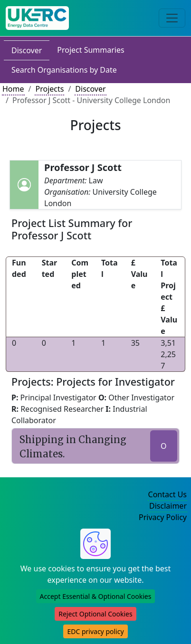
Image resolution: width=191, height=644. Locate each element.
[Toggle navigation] (172, 18)
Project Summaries (91, 50)
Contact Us (167, 494)
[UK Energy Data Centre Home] (37, 18)
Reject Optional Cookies (95, 614)
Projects (49, 89)
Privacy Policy (163, 517)
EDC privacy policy (95, 631)
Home (13, 89)
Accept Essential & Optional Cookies (96, 596)
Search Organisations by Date (64, 70)
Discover (27, 50)
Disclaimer (168, 506)
